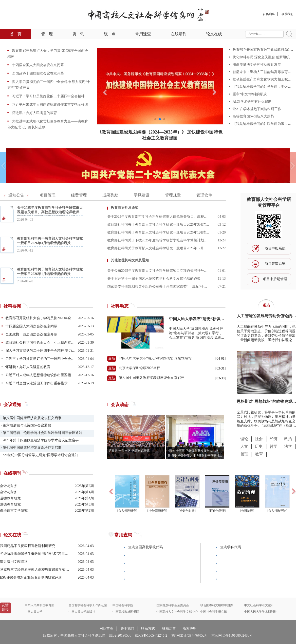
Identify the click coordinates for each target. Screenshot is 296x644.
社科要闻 (12, 306)
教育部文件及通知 (125, 208)
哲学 (274, 446)
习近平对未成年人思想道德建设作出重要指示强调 (50, 105)
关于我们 (127, 629)
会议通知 (12, 405)
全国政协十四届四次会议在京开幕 (37, 73)
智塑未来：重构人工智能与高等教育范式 (264, 72)
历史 (259, 446)
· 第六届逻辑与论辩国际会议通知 (26, 425)
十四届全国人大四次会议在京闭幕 (37, 65)
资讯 (78, 34)
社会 (259, 439)
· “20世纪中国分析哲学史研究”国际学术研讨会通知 (39, 455)
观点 (110, 34)
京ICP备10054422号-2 (151, 635)
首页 (16, 34)
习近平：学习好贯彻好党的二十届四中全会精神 (48, 96)
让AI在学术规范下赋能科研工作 (257, 109)
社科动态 (120, 306)
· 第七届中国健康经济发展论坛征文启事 (31, 448)
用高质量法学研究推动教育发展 (257, 65)
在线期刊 (179, 34)
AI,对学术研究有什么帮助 (252, 102)
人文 (244, 446)
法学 (288, 446)
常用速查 (143, 34)
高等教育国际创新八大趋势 (253, 116)
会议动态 (120, 405)
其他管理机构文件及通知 (130, 260)
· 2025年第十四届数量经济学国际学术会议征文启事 (39, 440)
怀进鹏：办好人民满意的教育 (34, 113)
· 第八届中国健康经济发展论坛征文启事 (31, 418)
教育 (259, 454)
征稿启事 (169, 629)
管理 (47, 34)
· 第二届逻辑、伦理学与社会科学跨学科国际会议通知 (41, 433)
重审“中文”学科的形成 (250, 94)
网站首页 (106, 629)
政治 (288, 439)
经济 (274, 439)
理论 (244, 439)
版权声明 (190, 629)
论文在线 (214, 34)
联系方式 (148, 629)
